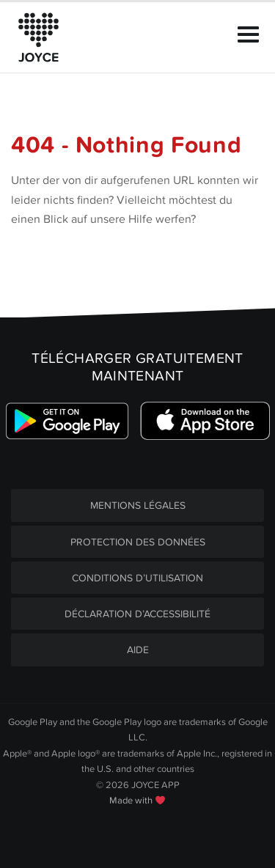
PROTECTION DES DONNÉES (138, 542)
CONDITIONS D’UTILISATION (137, 578)
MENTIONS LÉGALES (138, 505)
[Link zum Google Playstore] (67, 420)
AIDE (138, 650)
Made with (137, 801)
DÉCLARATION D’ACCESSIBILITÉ (137, 614)
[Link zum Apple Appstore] (205, 420)
